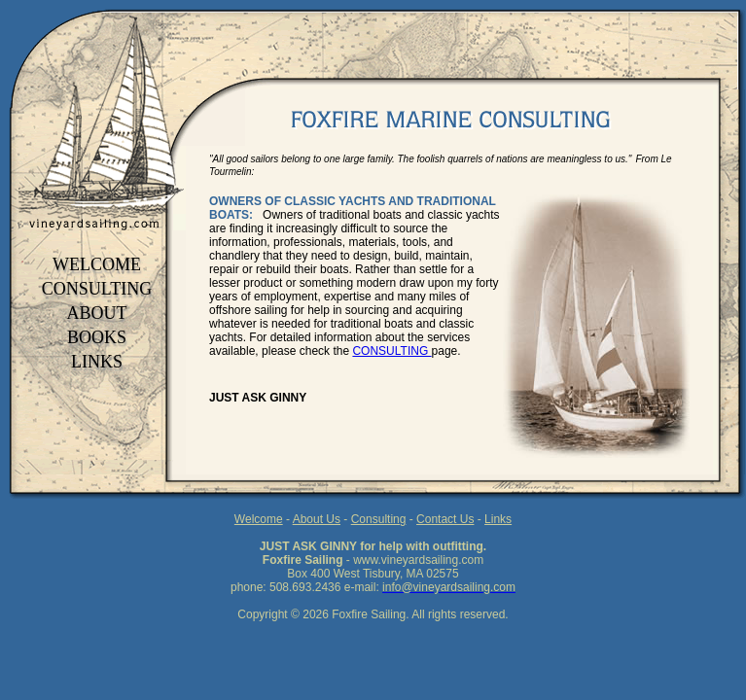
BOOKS (97, 337)
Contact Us (445, 519)
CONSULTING (97, 289)
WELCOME (97, 264)
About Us (317, 519)
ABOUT (97, 313)
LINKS (97, 362)
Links (498, 519)
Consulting (379, 519)
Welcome (259, 519)
